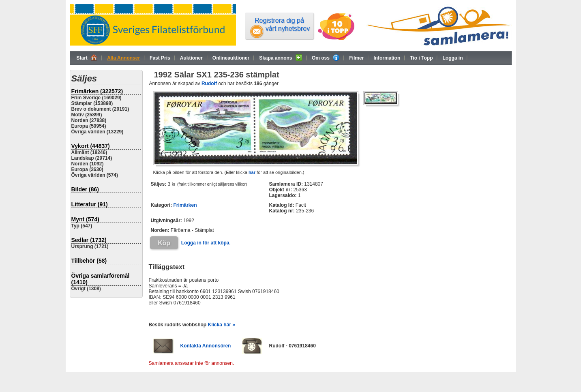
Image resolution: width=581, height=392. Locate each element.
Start (87, 58)
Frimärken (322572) (97, 91)
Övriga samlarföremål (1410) (101, 279)
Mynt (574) (85, 219)
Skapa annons (281, 58)
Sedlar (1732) (89, 240)
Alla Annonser (123, 58)
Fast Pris (160, 58)
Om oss (326, 58)
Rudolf (209, 84)
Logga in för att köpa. (206, 243)
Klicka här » (222, 325)
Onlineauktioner (231, 58)
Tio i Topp (421, 58)
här (252, 172)
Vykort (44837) (91, 146)
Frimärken (185, 205)
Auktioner (191, 58)
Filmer (356, 58)
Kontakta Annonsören (206, 346)
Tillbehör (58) (89, 261)
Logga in (452, 58)
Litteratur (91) (90, 204)
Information (387, 58)
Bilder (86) (85, 189)
